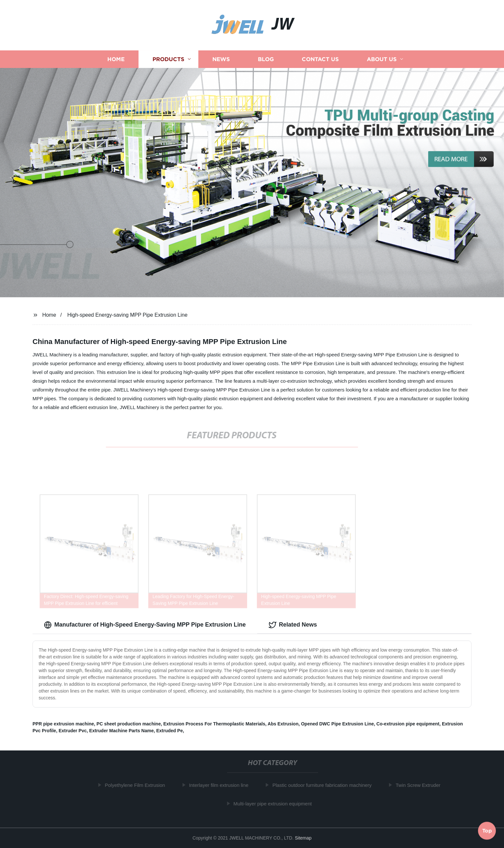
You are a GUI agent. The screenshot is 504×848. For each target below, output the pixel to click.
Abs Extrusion (283, 724)
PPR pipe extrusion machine (63, 724)
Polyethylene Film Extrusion (136, 785)
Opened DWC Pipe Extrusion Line (338, 724)
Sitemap (303, 838)
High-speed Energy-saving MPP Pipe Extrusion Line (127, 315)
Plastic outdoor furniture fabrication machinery (324, 785)
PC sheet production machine (129, 724)
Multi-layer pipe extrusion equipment (274, 804)
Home (116, 59)
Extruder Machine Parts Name (121, 731)
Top (487, 830)
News (221, 59)
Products (168, 59)
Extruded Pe (170, 731)
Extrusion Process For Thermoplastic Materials (214, 724)
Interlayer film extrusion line (220, 785)
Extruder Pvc (73, 731)
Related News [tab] (293, 625)
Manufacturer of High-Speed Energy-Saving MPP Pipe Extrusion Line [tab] (145, 625)
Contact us (320, 59)
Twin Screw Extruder (420, 785)
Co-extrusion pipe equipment (408, 724)
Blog (266, 59)
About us (382, 59)
